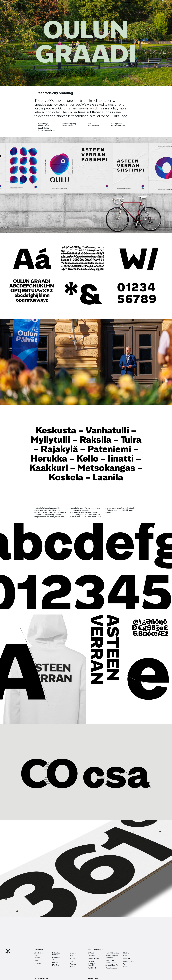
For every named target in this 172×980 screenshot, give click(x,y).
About (135, 3)
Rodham (73, 964)
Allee (36, 961)
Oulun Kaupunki (111, 968)
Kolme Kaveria (129, 961)
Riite (72, 961)
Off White (91, 953)
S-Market (127, 959)
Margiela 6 (92, 956)
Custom (127, 3)
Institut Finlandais (112, 953)
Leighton (73, 953)
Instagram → (93, 979)
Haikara (55, 963)
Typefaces (118, 3)
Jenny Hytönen (93, 959)
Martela (126, 953)
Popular (73, 959)
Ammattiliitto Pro (112, 965)
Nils (71, 956)
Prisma (126, 967)
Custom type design (96, 949)
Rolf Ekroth (92, 968)
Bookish (38, 963)
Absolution (39, 953)
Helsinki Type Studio (43, 3)
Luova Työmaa (69, 105)
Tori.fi (125, 964)
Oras (125, 956)
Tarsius (73, 967)
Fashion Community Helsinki (92, 963)
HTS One (56, 965)
